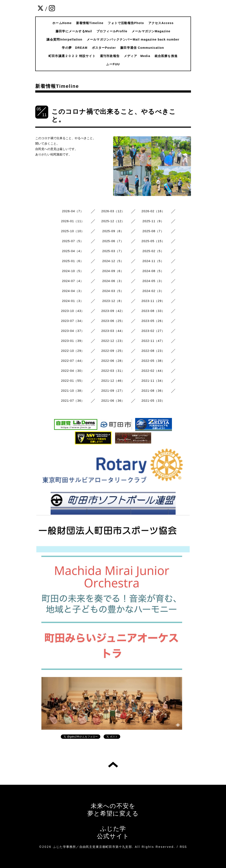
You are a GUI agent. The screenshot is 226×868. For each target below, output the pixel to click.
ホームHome (62, 23)
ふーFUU (113, 64)
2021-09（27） (113, 391)
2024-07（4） (73, 281)
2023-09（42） (113, 311)
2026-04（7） (73, 211)
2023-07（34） (73, 321)
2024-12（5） (113, 261)
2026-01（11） (73, 221)
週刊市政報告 (110, 56)
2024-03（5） (113, 291)
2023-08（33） (153, 311)
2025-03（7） (113, 251)
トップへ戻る (113, 765)
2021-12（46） (113, 381)
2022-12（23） (113, 341)
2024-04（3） (73, 291)
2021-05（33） (153, 401)
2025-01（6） (73, 261)
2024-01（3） (73, 301)
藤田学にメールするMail (74, 31)
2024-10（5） (73, 271)
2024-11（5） (153, 261)
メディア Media (137, 56)
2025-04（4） (73, 251)
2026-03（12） (113, 211)
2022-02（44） (153, 371)
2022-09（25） (113, 351)
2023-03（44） (113, 331)
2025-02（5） (153, 251)
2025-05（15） (153, 241)
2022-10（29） (73, 351)
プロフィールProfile (112, 31)
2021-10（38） (73, 391)
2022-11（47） (153, 341)
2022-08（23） (153, 351)
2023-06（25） (113, 321)
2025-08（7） (153, 231)
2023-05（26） (153, 321)
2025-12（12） (113, 221)
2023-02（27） (153, 331)
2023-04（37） (73, 331)
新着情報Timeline (90, 23)
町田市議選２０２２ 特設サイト (72, 56)
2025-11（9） (153, 221)
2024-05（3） (153, 281)
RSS (183, 847)
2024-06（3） (113, 281)
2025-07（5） (73, 241)
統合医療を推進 (166, 56)
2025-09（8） (113, 231)
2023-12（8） (113, 301)
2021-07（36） (73, 401)
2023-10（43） (73, 311)
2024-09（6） (113, 271)
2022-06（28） (113, 361)
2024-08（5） (153, 271)
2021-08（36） (153, 391)
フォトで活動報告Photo (126, 23)
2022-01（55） (73, 381)
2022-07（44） (73, 361)
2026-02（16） (153, 211)
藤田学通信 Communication (142, 48)
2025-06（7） (113, 241)
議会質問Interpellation (64, 39)
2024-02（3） (153, 291)
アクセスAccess (161, 23)
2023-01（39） (73, 341)
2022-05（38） (153, 361)
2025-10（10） (73, 231)
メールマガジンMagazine (151, 31)
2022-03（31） (113, 371)
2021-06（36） (113, 401)
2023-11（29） (153, 301)
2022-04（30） (73, 371)
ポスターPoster (104, 48)
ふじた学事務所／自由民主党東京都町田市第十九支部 (92, 847)
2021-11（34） (153, 381)
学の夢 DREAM (75, 48)
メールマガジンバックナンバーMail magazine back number (133, 39)
